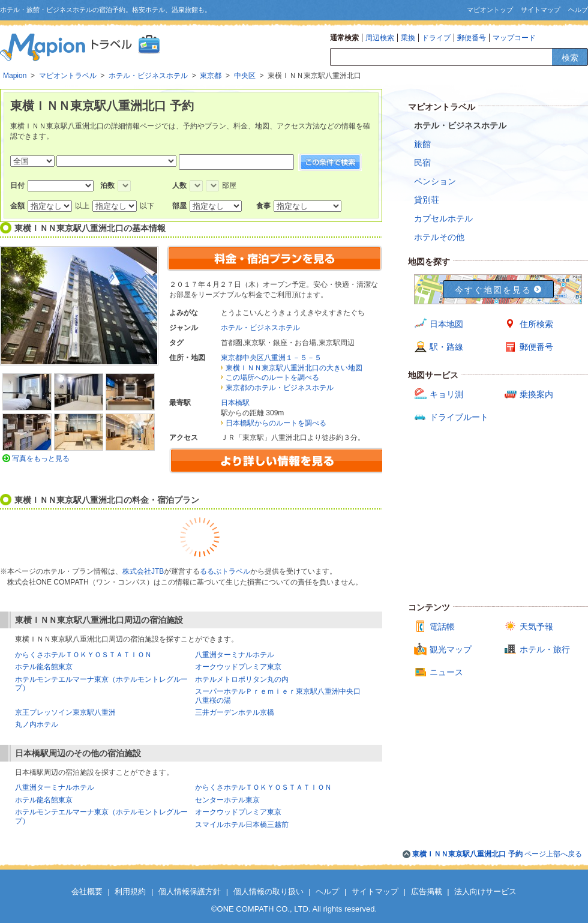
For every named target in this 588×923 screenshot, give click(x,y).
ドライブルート (459, 417)
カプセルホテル (443, 218)
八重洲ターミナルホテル (235, 655)
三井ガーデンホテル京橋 (235, 712)
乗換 (408, 38)
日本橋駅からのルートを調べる (276, 423)
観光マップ (451, 649)
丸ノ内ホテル (37, 724)
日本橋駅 (235, 403)
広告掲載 (427, 891)
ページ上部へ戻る (497, 854)
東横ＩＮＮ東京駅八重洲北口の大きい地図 (294, 368)
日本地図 (446, 324)
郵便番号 (472, 38)
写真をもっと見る (41, 458)
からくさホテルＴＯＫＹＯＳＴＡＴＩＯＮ (83, 655)
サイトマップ (541, 10)
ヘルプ (578, 10)
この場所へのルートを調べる (272, 377)
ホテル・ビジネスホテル (260, 328)
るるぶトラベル (225, 571)
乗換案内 (536, 394)
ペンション (435, 181)
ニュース (446, 672)
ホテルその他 (439, 237)
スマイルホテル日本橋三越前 (242, 825)
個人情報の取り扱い (268, 891)
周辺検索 (380, 38)
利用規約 (130, 891)
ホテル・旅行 (545, 649)
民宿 (422, 163)
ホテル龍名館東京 (44, 667)
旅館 (422, 144)
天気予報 (536, 627)
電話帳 (442, 627)
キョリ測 (446, 394)
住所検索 (536, 324)
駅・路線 (446, 347)
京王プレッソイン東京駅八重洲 (65, 712)
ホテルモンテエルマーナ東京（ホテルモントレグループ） (101, 684)
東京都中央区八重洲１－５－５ (271, 358)
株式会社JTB (143, 571)
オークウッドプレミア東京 (238, 667)
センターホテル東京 (227, 800)
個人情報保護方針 (190, 891)
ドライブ (436, 38)
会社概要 (87, 891)
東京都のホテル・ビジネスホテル (280, 388)
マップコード (514, 38)
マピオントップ (490, 10)
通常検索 (344, 38)
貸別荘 (427, 200)
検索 (570, 58)
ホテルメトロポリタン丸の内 (242, 679)
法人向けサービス (485, 891)
